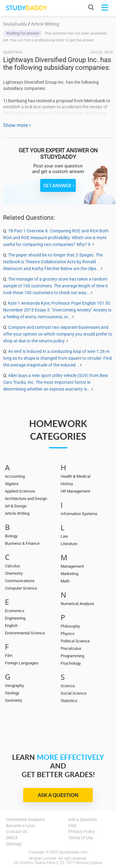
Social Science (74, 693)
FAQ (72, 826)
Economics (15, 611)
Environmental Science (25, 633)
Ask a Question (58, 795)
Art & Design (16, 506)
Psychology (71, 663)
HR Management (75, 491)
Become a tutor (21, 826)
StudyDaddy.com (73, 852)
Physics (68, 634)
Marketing (69, 574)
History (67, 484)
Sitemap (14, 844)
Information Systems (79, 514)
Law (64, 536)
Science (68, 686)
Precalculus (71, 648)
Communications (20, 581)
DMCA (12, 838)
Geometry (13, 700)
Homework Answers (25, 819)
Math (65, 581)
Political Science (75, 641)
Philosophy (70, 626)
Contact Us (17, 832)
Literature (69, 544)
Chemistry (14, 573)
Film (9, 656)
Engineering (15, 618)
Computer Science (21, 588)
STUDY (26, 8)
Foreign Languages (22, 663)
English (11, 626)
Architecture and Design (26, 499)
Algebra (12, 484)
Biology (11, 536)
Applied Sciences (20, 491)
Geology (12, 693)
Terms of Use (81, 838)
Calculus (13, 566)
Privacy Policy (82, 832)
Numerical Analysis (77, 604)
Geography (14, 686)
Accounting (15, 476)
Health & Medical (75, 476)
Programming (72, 656)
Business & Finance (22, 543)
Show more (17, 125)
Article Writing (17, 513)
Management (72, 566)
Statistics (69, 701)
